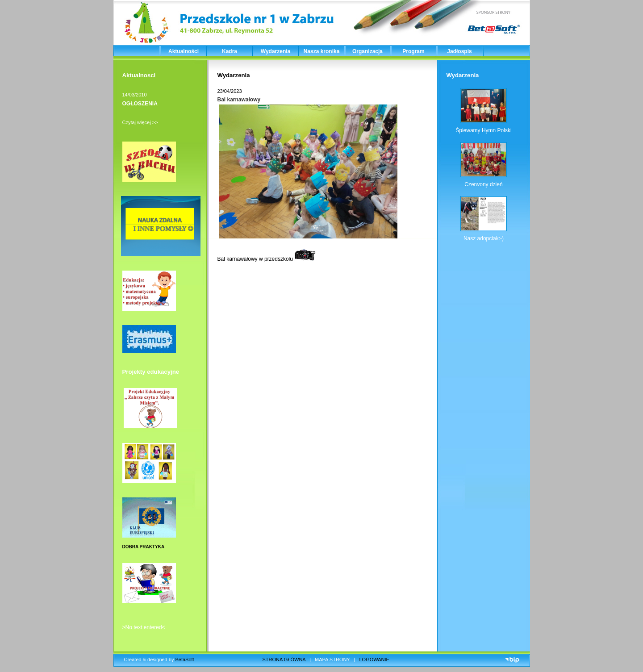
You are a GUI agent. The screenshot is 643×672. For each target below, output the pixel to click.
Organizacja (367, 51)
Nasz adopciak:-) (484, 238)
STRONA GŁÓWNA (284, 659)
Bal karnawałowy (239, 100)
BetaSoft (184, 659)
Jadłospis (459, 51)
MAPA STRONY (332, 659)
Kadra (230, 51)
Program (413, 51)
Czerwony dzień (483, 184)
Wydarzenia (276, 51)
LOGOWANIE (374, 659)
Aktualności (184, 51)
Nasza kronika (322, 51)
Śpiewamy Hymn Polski (483, 130)
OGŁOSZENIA (140, 104)
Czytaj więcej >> (140, 122)
